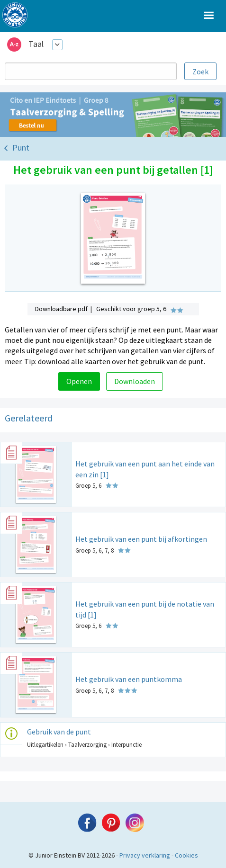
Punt (21, 148)
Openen (79, 381)
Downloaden (135, 381)
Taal (36, 44)
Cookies (186, 855)
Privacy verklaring (145, 855)
